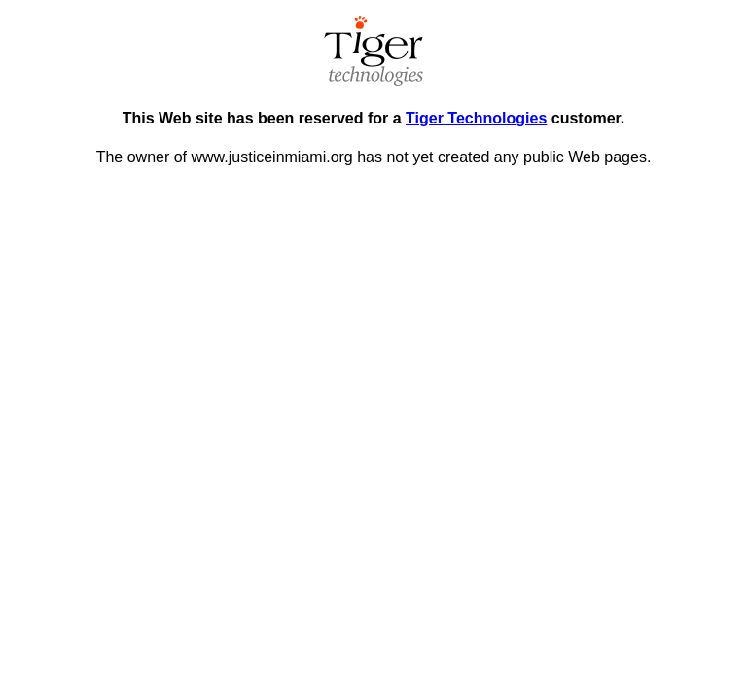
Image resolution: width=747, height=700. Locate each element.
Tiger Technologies (476, 118)
